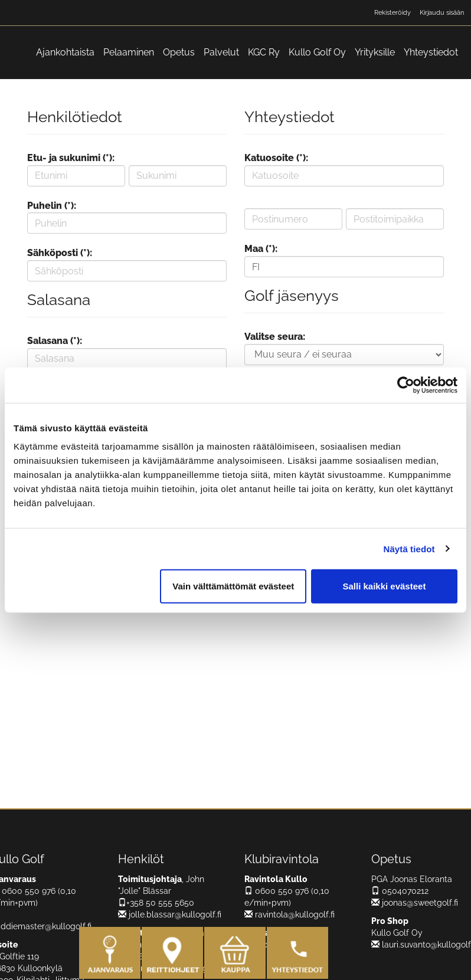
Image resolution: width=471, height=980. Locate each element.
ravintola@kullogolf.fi (290, 915)
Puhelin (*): (52, 206)
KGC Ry (264, 52)
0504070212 (400, 891)
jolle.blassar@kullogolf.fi (170, 915)
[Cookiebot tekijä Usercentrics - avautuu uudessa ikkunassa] (406, 385)
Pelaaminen (129, 52)
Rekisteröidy (392, 13)
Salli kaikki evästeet (384, 586)
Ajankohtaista (65, 52)
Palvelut (221, 52)
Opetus (179, 52)
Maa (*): (261, 249)
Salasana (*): (55, 341)
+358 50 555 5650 (156, 903)
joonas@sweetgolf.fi (415, 903)
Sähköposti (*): (60, 253)
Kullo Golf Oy (317, 52)
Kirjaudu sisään (442, 13)
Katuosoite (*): (276, 158)
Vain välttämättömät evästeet (233, 586)
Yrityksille (375, 52)
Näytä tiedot (409, 548)
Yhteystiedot (431, 52)
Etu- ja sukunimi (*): (71, 158)
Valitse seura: (275, 337)
